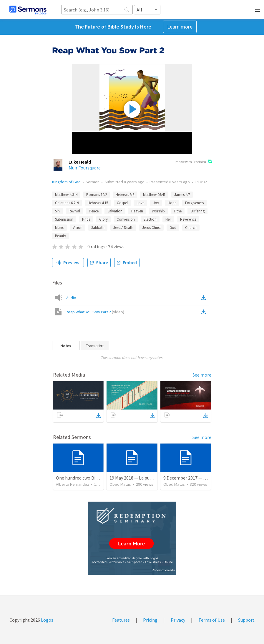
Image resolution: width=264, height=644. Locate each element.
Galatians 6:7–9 (67, 203)
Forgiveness (194, 203)
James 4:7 (182, 195)
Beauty (60, 236)
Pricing (150, 620)
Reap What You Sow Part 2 (95, 312)
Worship (158, 211)
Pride (86, 219)
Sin (57, 211)
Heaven (137, 211)
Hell (168, 219)
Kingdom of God (66, 182)
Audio (71, 298)
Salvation (115, 211)
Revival (74, 211)
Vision (78, 228)
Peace (94, 211)
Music (59, 228)
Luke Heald (80, 162)
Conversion (126, 219)
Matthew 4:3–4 (66, 195)
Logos (47, 620)
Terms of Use (212, 620)
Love (140, 203)
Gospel (122, 203)
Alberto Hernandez (73, 484)
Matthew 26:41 (154, 195)
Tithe (178, 211)
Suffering (197, 211)
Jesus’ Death (123, 228)
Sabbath (98, 228)
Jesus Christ (151, 228)
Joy (156, 203)
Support (246, 620)
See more (202, 375)
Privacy (178, 620)
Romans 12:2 (97, 195)
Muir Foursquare (85, 168)
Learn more (180, 27)
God (173, 228)
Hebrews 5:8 (125, 195)
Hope (172, 203)
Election (150, 219)
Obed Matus (120, 484)
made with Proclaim (194, 162)
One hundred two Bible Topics (86, 478)
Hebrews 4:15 (98, 203)
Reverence (188, 219)
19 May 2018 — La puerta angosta (143, 478)
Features (121, 620)
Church (191, 228)
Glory (103, 219)
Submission (64, 219)
